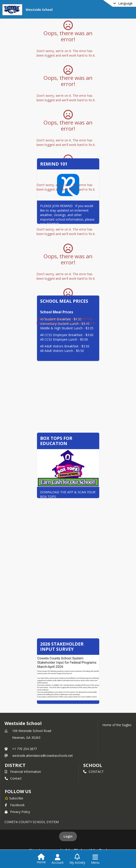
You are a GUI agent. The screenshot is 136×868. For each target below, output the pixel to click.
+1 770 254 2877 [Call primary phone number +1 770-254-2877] (24, 749)
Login (68, 836)
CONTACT (93, 772)
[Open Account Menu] (58, 859)
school (93, 765)
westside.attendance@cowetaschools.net (43, 756)
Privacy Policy (17, 812)
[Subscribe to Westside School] (14, 798)
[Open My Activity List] (77, 859)
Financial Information (23, 772)
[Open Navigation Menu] (95, 859)
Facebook (15, 805)
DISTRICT (15, 765)
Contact (13, 778)
